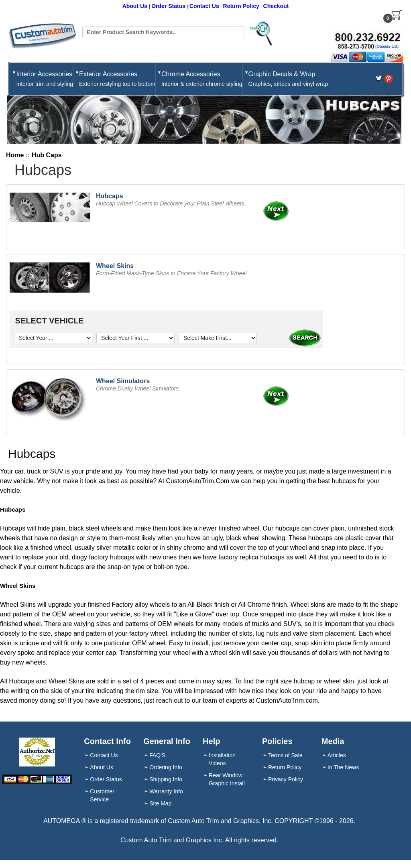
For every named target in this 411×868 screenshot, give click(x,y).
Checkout (276, 6)
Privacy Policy (286, 779)
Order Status (168, 6)
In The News (343, 767)
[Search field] (163, 32)
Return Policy (241, 6)
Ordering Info (166, 767)
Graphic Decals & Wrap (288, 79)
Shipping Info (166, 779)
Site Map (160, 803)
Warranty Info (166, 791)
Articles (337, 755)
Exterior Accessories (117, 79)
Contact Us (204, 6)
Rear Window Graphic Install (227, 779)
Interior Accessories (45, 79)
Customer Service (102, 795)
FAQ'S (157, 755)
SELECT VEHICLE (48, 321)
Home (15, 155)
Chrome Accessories (202, 79)
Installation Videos (222, 759)
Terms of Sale (285, 755)
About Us (136, 6)
